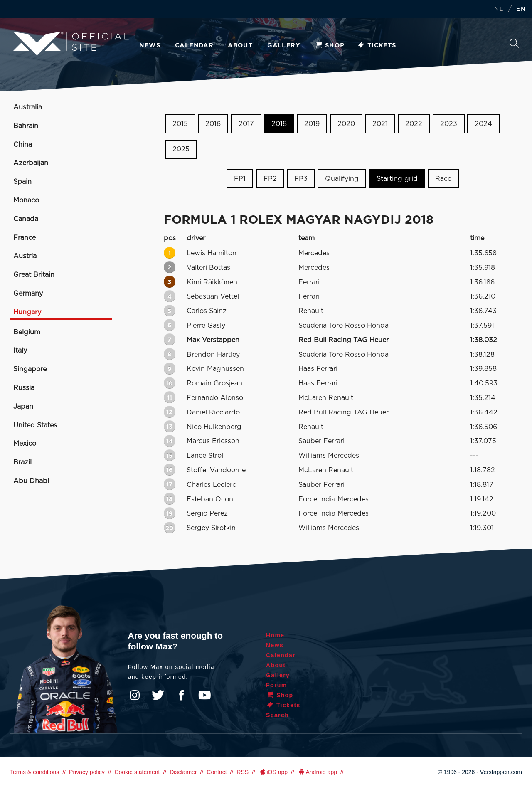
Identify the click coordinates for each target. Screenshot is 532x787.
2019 (312, 124)
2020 (346, 124)
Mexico (25, 444)
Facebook (181, 695)
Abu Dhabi (31, 481)
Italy (20, 350)
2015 (180, 124)
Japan (23, 407)
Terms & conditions (34, 772)
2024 (483, 124)
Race (443, 178)
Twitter (158, 695)
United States (35, 425)
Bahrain (26, 126)
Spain (22, 182)
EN (521, 9)
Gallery (284, 46)
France (25, 238)
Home (275, 635)
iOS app (273, 772)
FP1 (240, 178)
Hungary (27, 312)
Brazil (22, 462)
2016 (213, 124)
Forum (277, 685)
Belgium (27, 332)
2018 (279, 124)
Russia (24, 388)
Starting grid (397, 178)
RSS (243, 772)
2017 (246, 124)
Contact (217, 772)
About (240, 46)
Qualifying (342, 178)
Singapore (30, 369)
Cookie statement (137, 772)
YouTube (204, 695)
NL (499, 9)
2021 (380, 124)
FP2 (270, 178)
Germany (28, 294)
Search (514, 43)
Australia (28, 107)
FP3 (301, 178)
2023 (449, 124)
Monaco (26, 200)
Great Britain (34, 275)
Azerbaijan (31, 163)
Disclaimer (183, 772)
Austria (25, 256)
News (150, 46)
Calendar (194, 46)
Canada (26, 219)
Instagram (135, 695)
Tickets (377, 46)
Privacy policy (87, 772)
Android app (317, 772)
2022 (414, 124)
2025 (181, 149)
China (23, 145)
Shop (330, 46)
